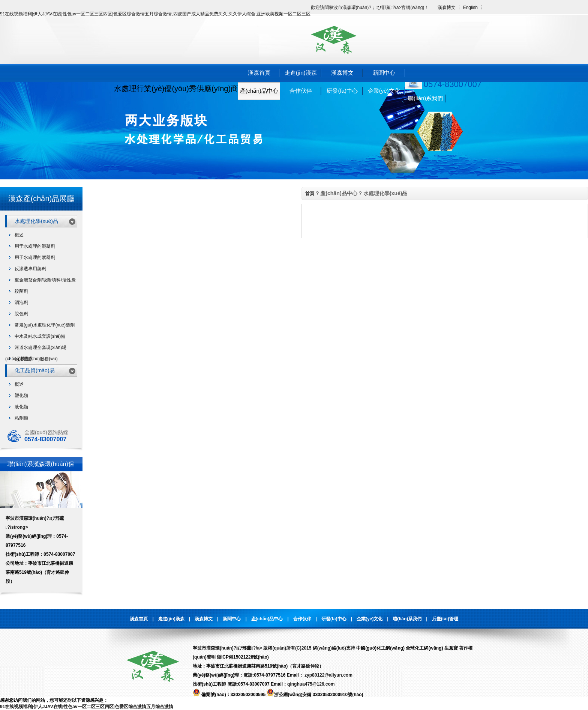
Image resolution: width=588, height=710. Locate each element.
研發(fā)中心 (342, 91)
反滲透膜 (24, 359)
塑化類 (21, 396)
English (470, 8)
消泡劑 (21, 302)
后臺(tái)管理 (445, 619)
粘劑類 (21, 418)
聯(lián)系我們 (425, 98)
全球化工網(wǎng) (424, 648)
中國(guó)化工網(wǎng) (380, 648)
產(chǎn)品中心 (259, 91)
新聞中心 (384, 73)
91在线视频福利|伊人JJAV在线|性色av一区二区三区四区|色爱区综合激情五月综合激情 (87, 707)
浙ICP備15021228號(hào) (243, 657)
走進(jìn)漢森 (301, 73)
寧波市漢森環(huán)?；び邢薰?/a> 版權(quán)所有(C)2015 (252, 648)
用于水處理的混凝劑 (35, 246)
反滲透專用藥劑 (30, 269)
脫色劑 (21, 314)
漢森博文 (447, 8)
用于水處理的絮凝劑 (35, 257)
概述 (19, 235)
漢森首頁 (259, 73)
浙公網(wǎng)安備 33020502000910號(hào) (315, 695)
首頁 (310, 194)
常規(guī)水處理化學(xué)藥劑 (45, 325)
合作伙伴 (301, 91)
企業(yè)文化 (384, 91)
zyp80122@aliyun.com (328, 675)
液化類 (21, 407)
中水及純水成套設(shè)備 (40, 336)
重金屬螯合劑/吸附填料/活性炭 (45, 280)
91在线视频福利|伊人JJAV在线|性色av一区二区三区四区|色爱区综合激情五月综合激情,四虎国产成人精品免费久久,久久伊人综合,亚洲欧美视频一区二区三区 (155, 14)
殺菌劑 (21, 291)
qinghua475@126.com (311, 684)
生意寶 (451, 648)
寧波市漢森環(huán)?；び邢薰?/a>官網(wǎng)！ (379, 8)
